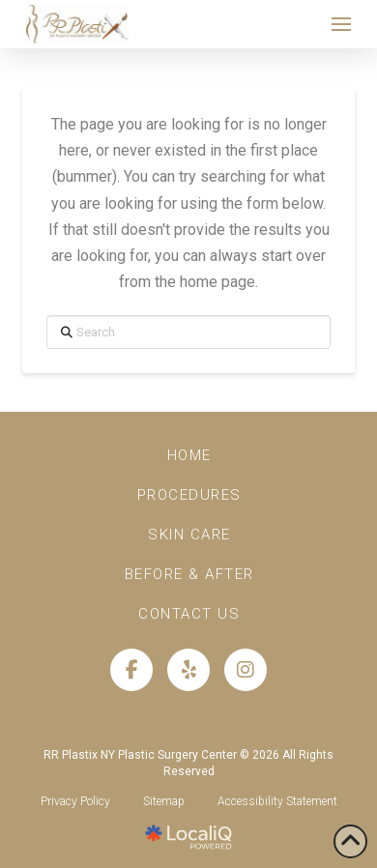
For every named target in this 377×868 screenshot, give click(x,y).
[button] (341, 24)
